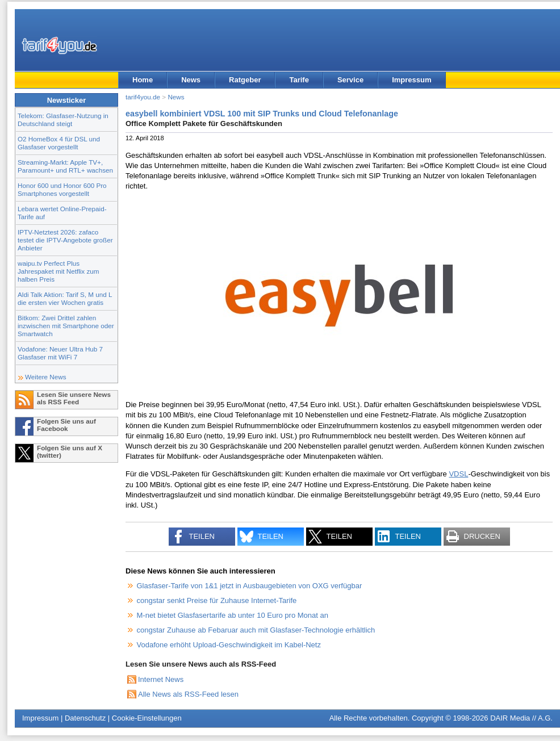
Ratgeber (245, 80)
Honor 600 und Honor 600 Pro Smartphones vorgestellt (62, 189)
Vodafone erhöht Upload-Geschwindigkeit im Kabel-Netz (229, 645)
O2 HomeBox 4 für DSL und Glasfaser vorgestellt (59, 143)
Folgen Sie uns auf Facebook (66, 425)
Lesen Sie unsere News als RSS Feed (74, 398)
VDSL (458, 474)
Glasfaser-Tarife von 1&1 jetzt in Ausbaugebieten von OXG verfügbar (250, 586)
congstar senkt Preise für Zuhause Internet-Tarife (217, 600)
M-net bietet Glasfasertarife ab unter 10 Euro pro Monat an (233, 615)
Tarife (299, 80)
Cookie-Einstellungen (147, 718)
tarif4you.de (143, 97)
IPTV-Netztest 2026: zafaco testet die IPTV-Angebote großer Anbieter (65, 240)
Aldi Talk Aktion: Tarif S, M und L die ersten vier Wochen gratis (65, 298)
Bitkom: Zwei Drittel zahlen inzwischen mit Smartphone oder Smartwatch (66, 326)
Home (143, 80)
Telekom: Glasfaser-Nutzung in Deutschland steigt (63, 120)
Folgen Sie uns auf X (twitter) (70, 451)
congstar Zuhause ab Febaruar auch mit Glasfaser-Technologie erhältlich (256, 630)
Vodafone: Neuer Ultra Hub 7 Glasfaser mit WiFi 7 (60, 353)
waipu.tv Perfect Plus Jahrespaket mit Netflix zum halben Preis (58, 271)
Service (350, 80)
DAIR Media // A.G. (521, 718)
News (191, 80)
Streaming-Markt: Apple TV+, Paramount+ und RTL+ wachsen (65, 166)
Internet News (161, 679)
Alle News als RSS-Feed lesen (188, 694)
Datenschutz (85, 718)
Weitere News (46, 377)
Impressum (411, 80)
